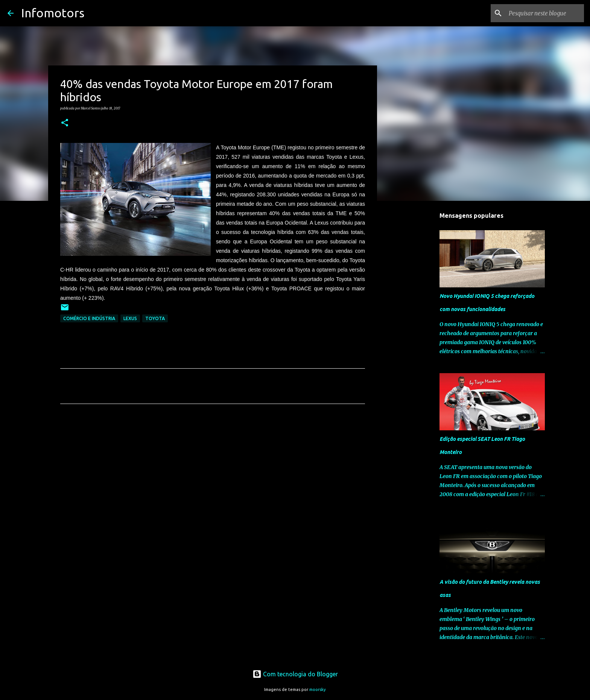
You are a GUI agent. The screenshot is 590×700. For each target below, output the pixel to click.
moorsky (318, 689)
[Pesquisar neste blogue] (544, 13)
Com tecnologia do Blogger (295, 674)
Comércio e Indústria (89, 318)
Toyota (155, 318)
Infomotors (53, 13)
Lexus (130, 318)
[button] (65, 123)
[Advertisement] (213, 480)
